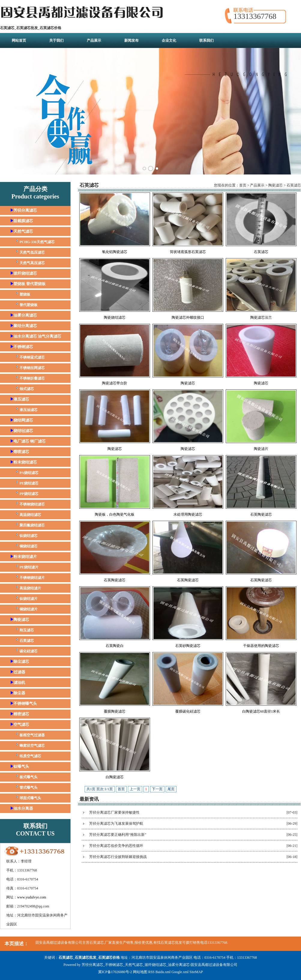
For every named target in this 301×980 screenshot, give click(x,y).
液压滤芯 (21, 399)
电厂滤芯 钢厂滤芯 (30, 441)
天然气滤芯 (23, 231)
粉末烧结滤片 (25, 557)
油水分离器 (23, 808)
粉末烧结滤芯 (25, 462)
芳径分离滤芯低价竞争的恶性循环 (116, 846)
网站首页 (19, 40)
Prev (8, 111)
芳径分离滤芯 (25, 210)
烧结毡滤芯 (23, 431)
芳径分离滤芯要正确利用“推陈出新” (118, 835)
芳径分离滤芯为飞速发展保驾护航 (116, 824)
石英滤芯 (294, 185)
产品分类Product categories (35, 193)
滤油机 (19, 682)
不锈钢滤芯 (23, 347)
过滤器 (19, 672)
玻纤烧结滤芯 (25, 273)
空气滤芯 (21, 724)
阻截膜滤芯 (23, 221)
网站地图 (140, 972)
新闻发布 (131, 40)
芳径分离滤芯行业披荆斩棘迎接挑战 (118, 857)
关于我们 (56, 40)
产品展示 (94, 40)
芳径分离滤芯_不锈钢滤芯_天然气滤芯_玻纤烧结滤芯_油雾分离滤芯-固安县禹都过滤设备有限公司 (160, 965)
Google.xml (180, 972)
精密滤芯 (21, 714)
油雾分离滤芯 (25, 315)
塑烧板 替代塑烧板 (30, 284)
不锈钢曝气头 (25, 703)
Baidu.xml (163, 972)
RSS (151, 972)
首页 (243, 185)
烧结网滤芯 (23, 420)
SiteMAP (196, 972)
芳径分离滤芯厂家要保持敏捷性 (114, 812)
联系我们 (206, 40)
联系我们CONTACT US (35, 830)
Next (293, 111)
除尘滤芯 (21, 661)
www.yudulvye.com (32, 897)
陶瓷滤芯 (21, 620)
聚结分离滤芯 (25, 326)
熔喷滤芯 (21, 452)
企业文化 (169, 40)
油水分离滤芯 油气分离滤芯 (37, 336)
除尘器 (19, 693)
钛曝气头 (21, 766)
